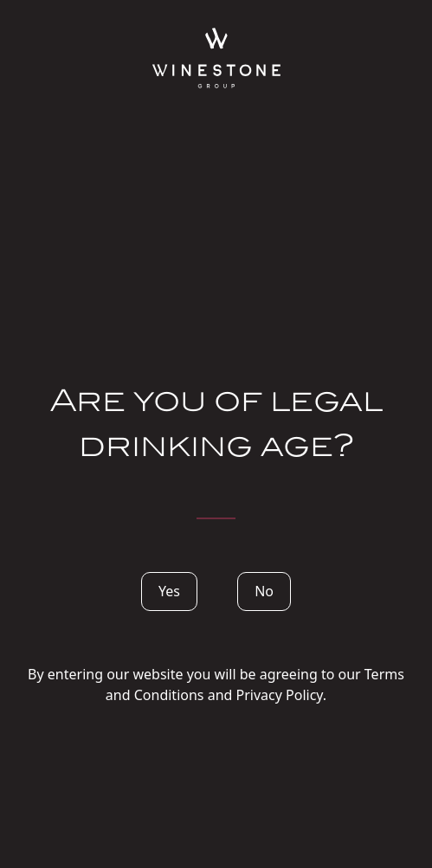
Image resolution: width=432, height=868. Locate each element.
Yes (169, 591)
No (264, 591)
